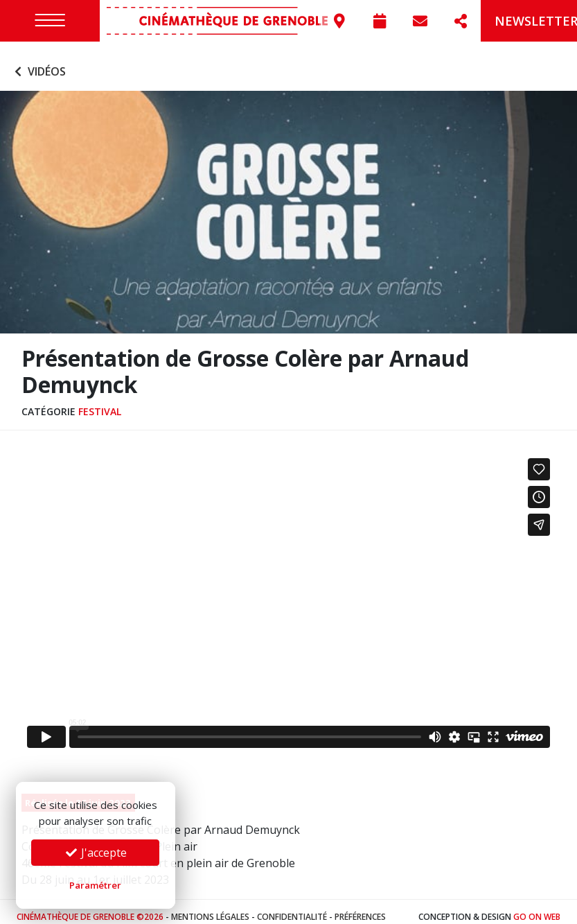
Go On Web (537, 906)
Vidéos (38, 61)
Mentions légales (210, 906)
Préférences (360, 906)
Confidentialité (292, 906)
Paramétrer (95, 885)
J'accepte (96, 853)
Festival (100, 401)
